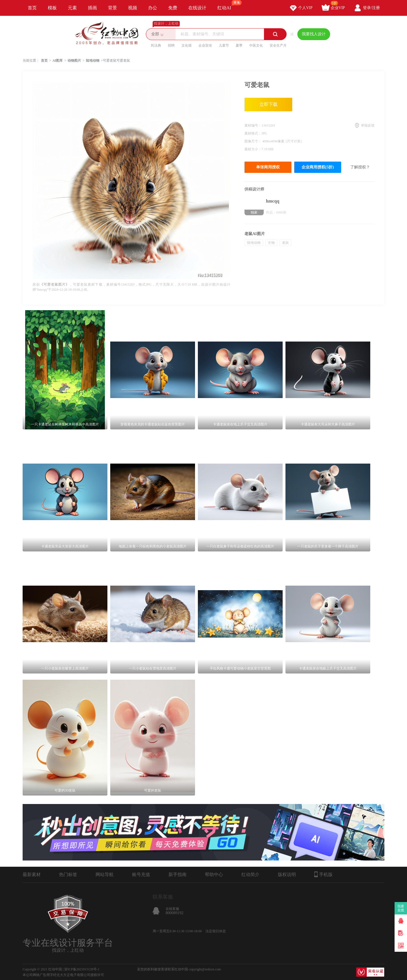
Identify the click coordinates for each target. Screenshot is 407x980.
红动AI (227, 5)
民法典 (156, 45)
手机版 (323, 874)
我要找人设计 (314, 34)
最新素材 (32, 874)
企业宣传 (205, 45)
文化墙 (187, 45)
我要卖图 (401, 908)
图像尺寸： (253, 141)
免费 (173, 8)
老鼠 (285, 243)
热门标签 (68, 874)
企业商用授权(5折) (318, 167)
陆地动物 (93, 60)
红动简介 (250, 874)
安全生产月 (278, 45)
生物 (271, 243)
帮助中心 (214, 874)
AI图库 (58, 60)
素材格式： (253, 133)
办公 (153, 8)
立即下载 (269, 104)
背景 (112, 8)
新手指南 (177, 874)
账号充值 (141, 874)
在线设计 (197, 8)
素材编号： (253, 125)
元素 (72, 8)
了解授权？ (360, 167)
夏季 (239, 45)
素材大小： (253, 149)
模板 (52, 8)
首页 (32, 8)
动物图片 (74, 60)
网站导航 (105, 874)
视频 (133, 8)
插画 (92, 8)
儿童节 (224, 45)
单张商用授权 (268, 167)
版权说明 (287, 874)
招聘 (171, 45)
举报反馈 (368, 125)
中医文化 (256, 45)
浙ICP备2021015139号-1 (82, 969)
